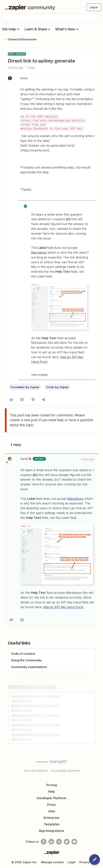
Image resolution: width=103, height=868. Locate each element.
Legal (72, 862)
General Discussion (22, 39)
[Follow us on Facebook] (44, 842)
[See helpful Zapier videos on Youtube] (74, 842)
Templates (52, 824)
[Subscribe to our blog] (59, 842)
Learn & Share (38, 29)
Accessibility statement (65, 771)
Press (52, 805)
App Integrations (51, 831)
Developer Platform (51, 798)
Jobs (51, 811)
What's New (67, 29)
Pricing (52, 785)
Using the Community (26, 660)
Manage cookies (52, 862)
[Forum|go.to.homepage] (31, 7)
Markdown (39, 253)
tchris (24, 78)
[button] (94, 7)
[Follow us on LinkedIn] (51, 842)
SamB (24, 459)
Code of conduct (23, 654)
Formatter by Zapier (25, 387)
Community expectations (29, 667)
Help (51, 792)
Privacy (84, 862)
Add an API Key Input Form (63, 607)
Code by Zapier (58, 387)
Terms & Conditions (36, 771)
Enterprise (51, 818)
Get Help (11, 29)
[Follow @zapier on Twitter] (67, 842)
